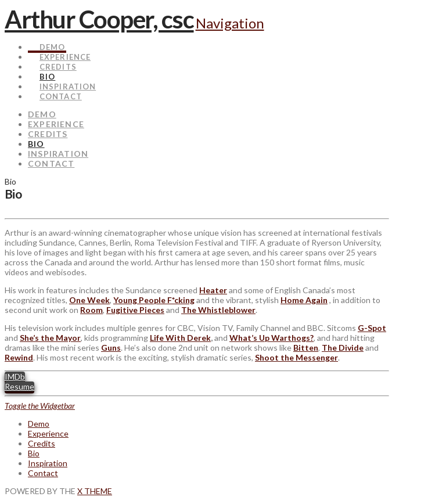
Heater (213, 290)
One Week (89, 300)
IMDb (15, 377)
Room (91, 310)
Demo (39, 424)
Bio (34, 453)
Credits (42, 443)
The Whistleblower (218, 310)
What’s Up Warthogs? (271, 338)
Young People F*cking (154, 300)
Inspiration (48, 463)
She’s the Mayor (50, 338)
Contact (43, 473)
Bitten (306, 348)
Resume (19, 386)
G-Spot (372, 328)
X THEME (95, 491)
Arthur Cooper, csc (99, 19)
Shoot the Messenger (296, 357)
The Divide (343, 348)
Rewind (19, 357)
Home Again (304, 300)
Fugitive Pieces (135, 310)
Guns (111, 348)
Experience (48, 433)
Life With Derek (180, 338)
